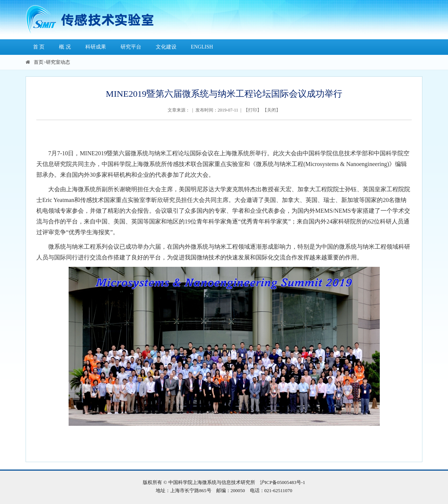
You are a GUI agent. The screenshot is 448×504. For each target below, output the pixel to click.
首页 (39, 62)
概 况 (65, 47)
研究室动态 (58, 62)
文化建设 (166, 47)
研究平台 (131, 47)
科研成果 (96, 47)
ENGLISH (202, 47)
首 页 (39, 47)
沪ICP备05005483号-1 (283, 482)
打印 (253, 110)
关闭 (271, 110)
